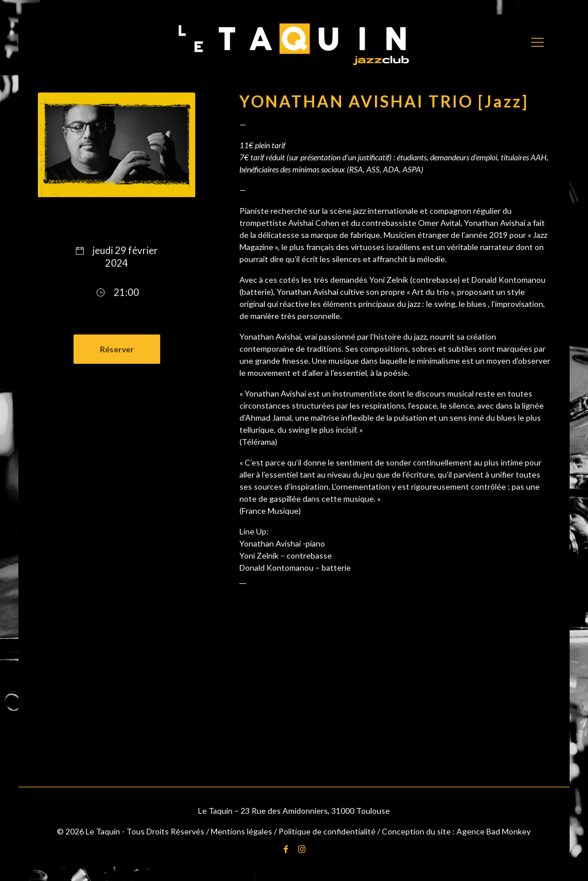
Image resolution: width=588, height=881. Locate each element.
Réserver (117, 349)
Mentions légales (241, 831)
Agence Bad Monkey (494, 831)
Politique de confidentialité (327, 831)
